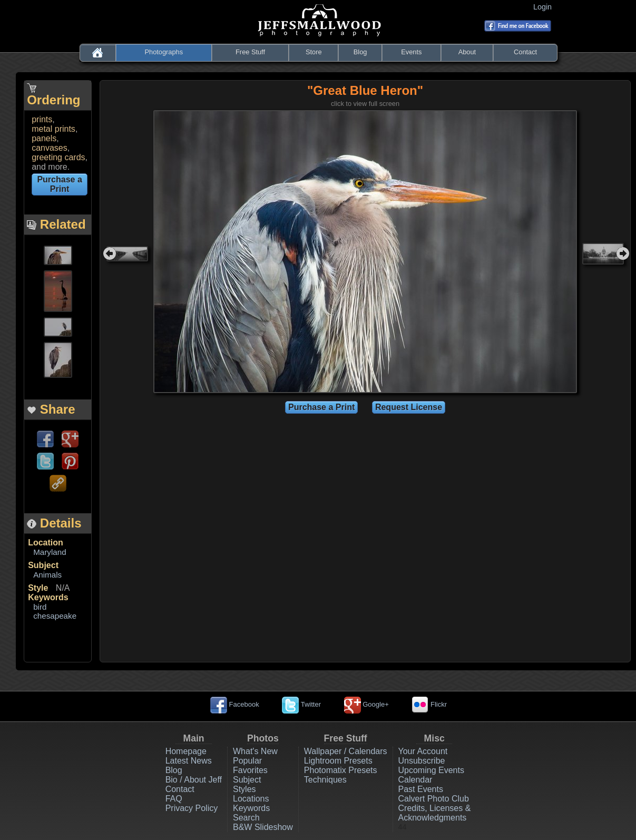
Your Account (423, 751)
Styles (244, 789)
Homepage (186, 751)
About (467, 52)
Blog (360, 52)
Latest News (189, 761)
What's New (255, 751)
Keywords (48, 597)
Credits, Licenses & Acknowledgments (435, 813)
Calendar (415, 780)
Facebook (235, 704)
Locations (251, 799)
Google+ (366, 704)
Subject (43, 565)
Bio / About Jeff (194, 780)
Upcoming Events (431, 770)
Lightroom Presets (338, 761)
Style (38, 588)
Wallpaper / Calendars (346, 751)
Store (314, 52)
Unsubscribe (422, 761)
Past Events (421, 789)
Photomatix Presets (341, 770)
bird (40, 607)
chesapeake (55, 616)
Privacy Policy (192, 808)
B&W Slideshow (263, 827)
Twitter (301, 704)
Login (545, 7)
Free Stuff (250, 52)
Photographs (164, 52)
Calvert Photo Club (434, 799)
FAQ (174, 799)
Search (246, 818)
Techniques (325, 780)
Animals (47, 575)
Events (411, 52)
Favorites (250, 770)
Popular (247, 761)
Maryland (50, 552)
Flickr (429, 704)
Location (46, 543)
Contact (525, 52)
